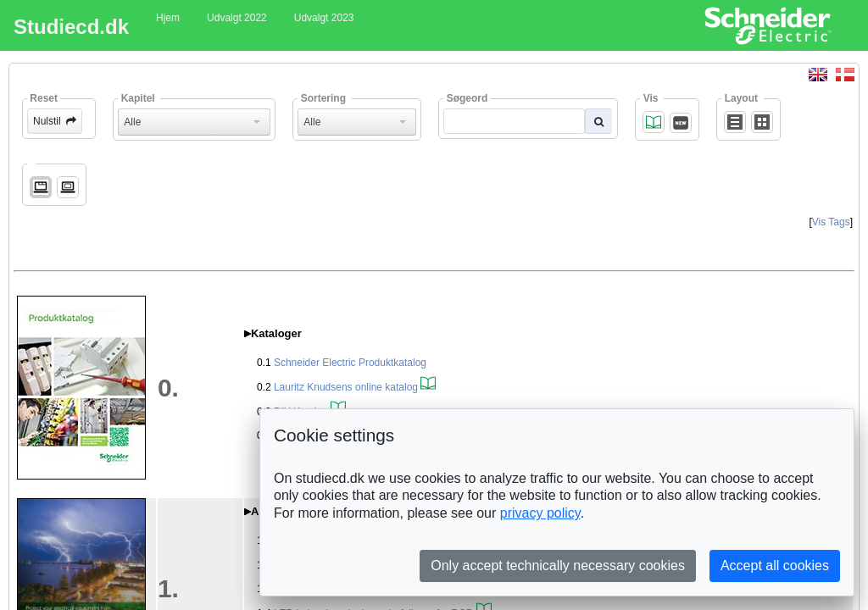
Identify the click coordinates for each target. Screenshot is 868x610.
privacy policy (540, 513)
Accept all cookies (775, 566)
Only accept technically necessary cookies (558, 566)
